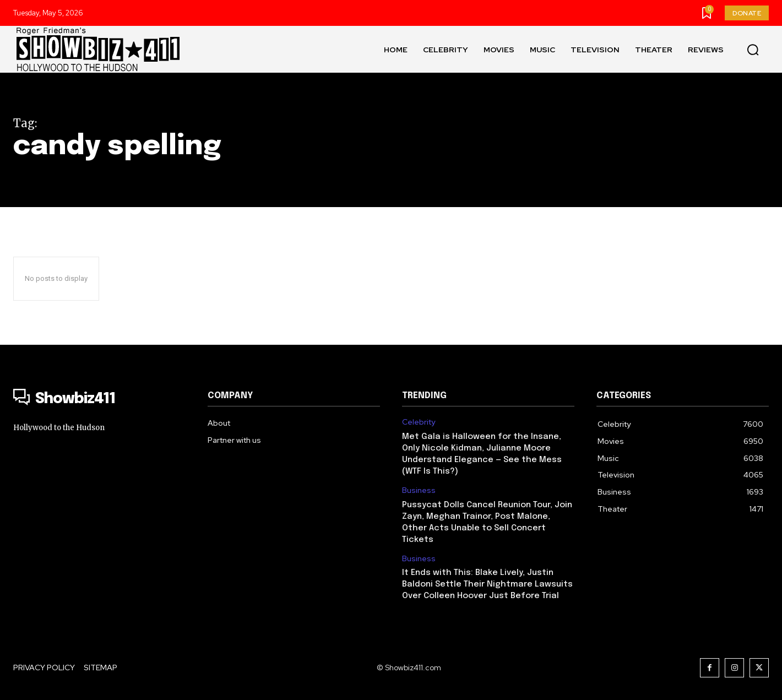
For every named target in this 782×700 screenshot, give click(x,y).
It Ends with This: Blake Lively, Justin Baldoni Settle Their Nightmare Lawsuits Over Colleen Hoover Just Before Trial (487, 584)
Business (419, 490)
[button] (753, 50)
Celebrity (419, 422)
